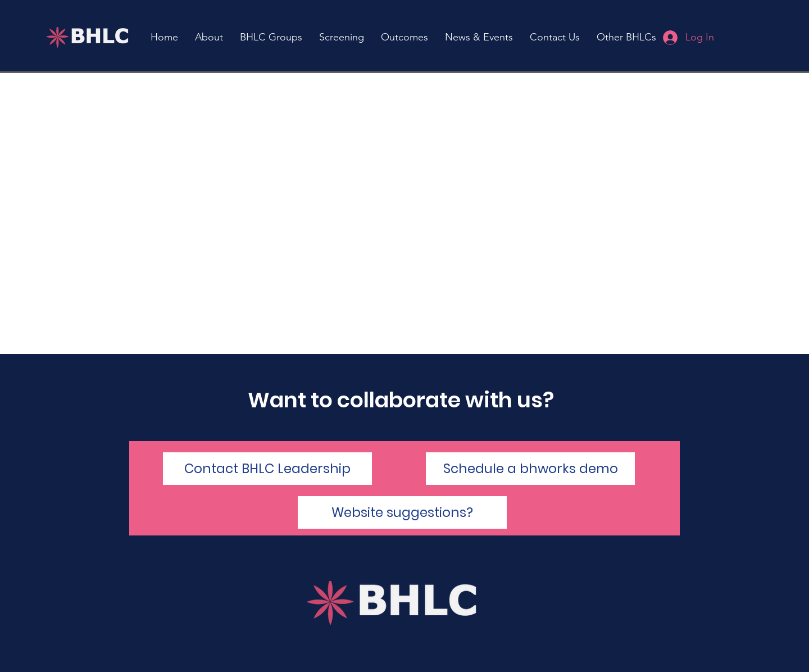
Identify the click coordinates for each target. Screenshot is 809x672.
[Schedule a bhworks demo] (530, 469)
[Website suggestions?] (402, 512)
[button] (342, 37)
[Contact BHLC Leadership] (267, 469)
